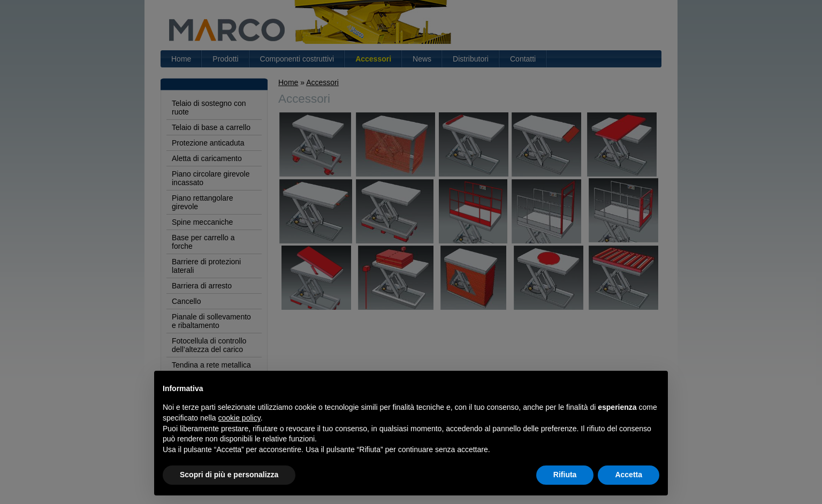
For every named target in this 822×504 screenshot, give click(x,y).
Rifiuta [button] (565, 475)
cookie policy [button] (239, 418)
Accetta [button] (629, 475)
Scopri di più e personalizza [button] (229, 475)
